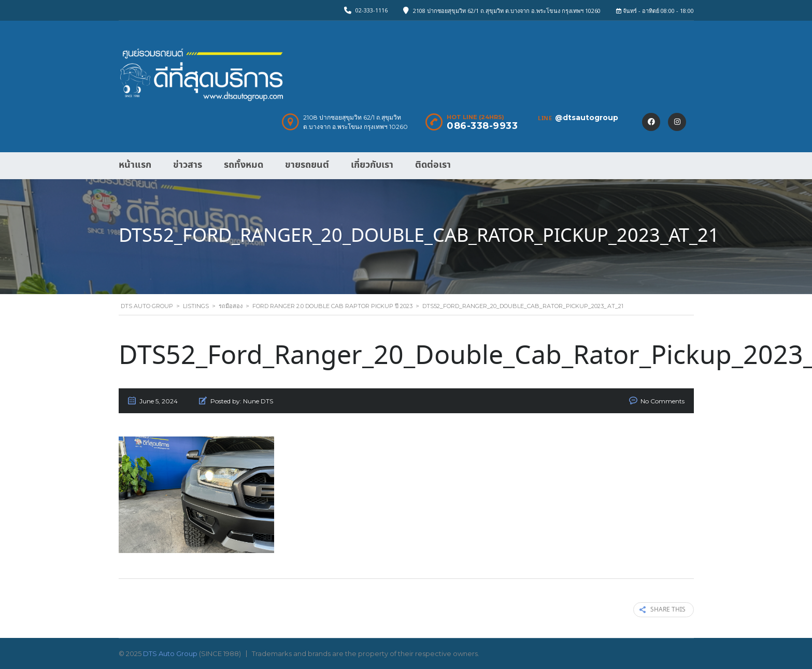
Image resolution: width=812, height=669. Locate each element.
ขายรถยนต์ (307, 165)
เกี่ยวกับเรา (372, 165)
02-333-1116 (372, 10)
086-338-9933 (482, 126)
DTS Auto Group (170, 653)
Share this (663, 610)
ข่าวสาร (188, 165)
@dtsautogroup (587, 118)
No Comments (663, 401)
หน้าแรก (135, 165)
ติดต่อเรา (433, 165)
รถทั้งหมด (244, 165)
